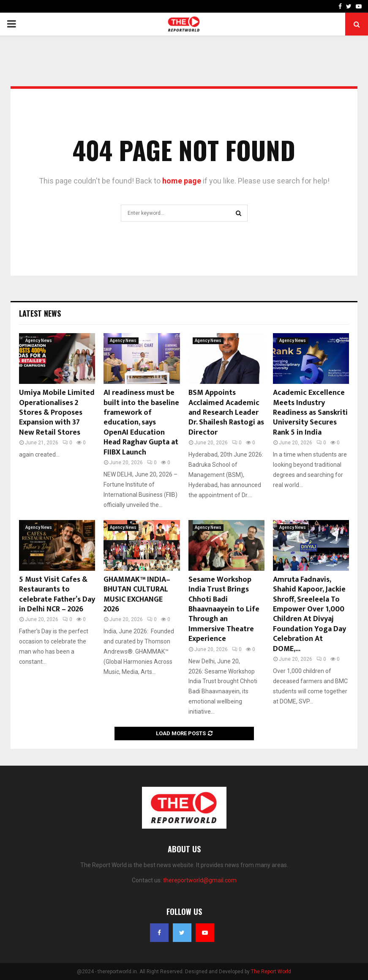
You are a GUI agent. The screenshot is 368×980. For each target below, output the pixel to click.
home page (182, 181)
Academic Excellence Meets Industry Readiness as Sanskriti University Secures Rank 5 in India (310, 413)
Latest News (40, 313)
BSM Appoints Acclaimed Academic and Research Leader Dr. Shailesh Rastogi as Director (226, 413)
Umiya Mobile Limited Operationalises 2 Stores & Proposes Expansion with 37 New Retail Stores (57, 413)
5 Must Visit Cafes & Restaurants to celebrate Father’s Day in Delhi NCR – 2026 (57, 594)
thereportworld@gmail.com (200, 880)
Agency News (39, 341)
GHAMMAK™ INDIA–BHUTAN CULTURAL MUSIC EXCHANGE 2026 (137, 594)
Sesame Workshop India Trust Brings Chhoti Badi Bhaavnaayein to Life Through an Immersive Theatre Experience (224, 609)
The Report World (271, 972)
